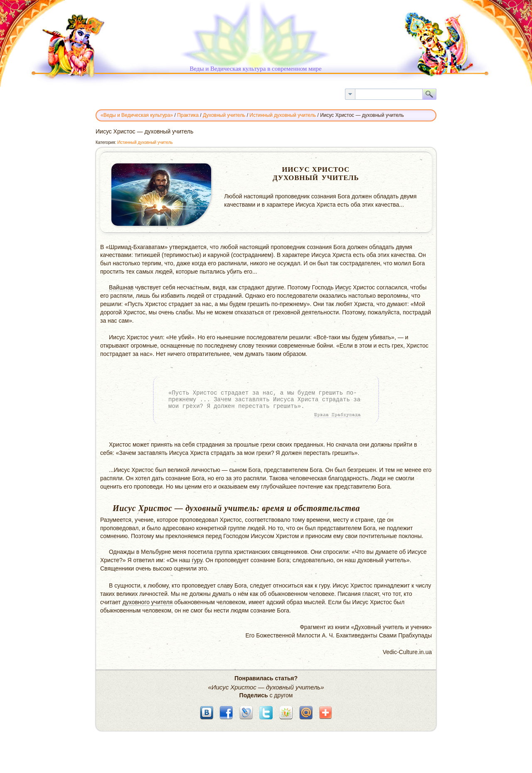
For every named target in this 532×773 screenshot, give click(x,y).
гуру (197, 560)
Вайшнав (121, 287)
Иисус (343, 287)
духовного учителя (148, 602)
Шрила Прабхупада (337, 415)
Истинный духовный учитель (145, 142)
